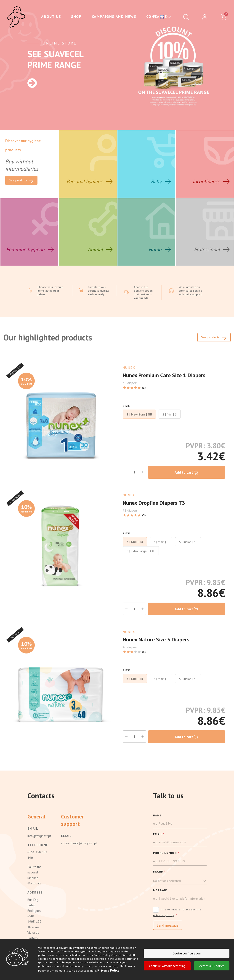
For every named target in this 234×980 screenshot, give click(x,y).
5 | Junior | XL (188, 542)
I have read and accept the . (177, 912)
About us (51, 16)
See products (214, 338)
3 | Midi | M (135, 542)
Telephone (37, 845)
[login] (205, 17)
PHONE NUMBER (166, 853)
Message (160, 890)
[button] (180, 881)
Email (33, 828)
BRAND (159, 872)
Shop (76, 16)
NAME (158, 815)
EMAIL (159, 834)
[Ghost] (16, 17)
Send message (168, 925)
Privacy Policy (108, 970)
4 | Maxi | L (161, 542)
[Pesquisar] (186, 17)
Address (35, 892)
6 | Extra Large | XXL (141, 551)
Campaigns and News (114, 16)
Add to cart (187, 473)
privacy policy (164, 915)
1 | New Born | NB (139, 414)
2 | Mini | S (170, 414)
